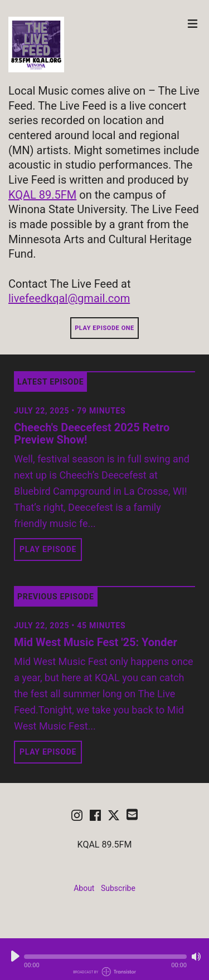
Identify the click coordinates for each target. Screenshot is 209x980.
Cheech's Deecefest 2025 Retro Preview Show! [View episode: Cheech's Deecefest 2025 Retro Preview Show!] (92, 434)
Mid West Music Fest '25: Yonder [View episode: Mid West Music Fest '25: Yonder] (96, 642)
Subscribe (118, 888)
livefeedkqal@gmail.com (69, 298)
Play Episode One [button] (104, 328)
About (84, 888)
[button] (105, 957)
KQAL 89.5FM (42, 195)
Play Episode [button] (48, 549)
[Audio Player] (104, 959)
